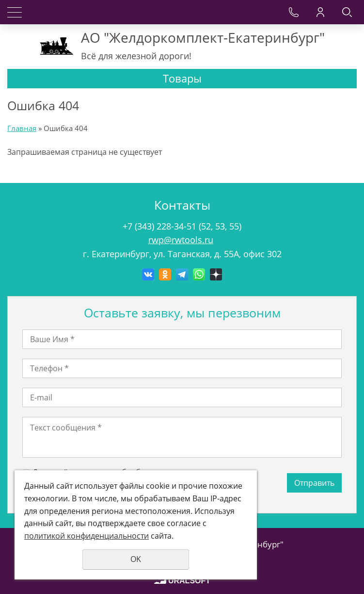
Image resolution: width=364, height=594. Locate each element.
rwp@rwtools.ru (181, 240)
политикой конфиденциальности (87, 536)
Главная (22, 128)
